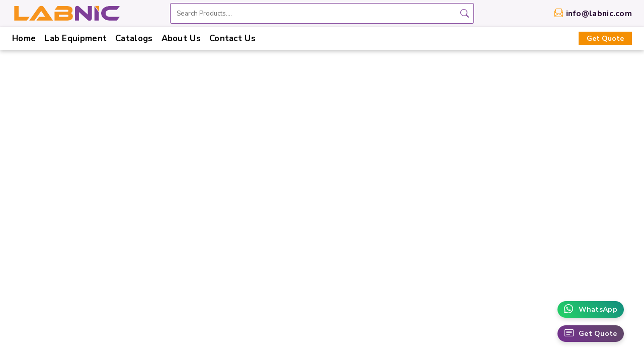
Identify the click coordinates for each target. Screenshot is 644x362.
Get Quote (605, 38)
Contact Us (232, 38)
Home (24, 38)
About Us (181, 38)
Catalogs (134, 38)
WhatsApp (591, 309)
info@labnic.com (599, 14)
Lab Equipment (75, 38)
